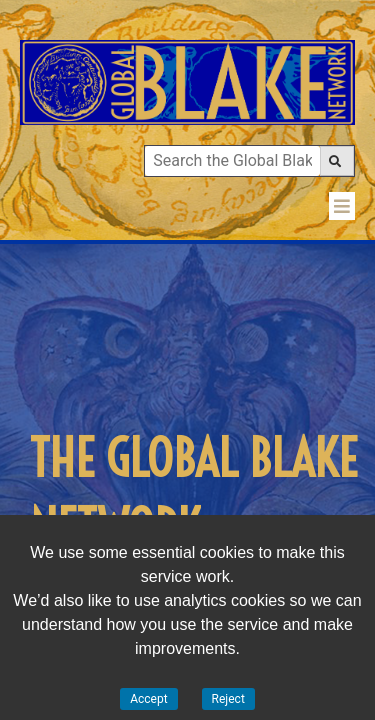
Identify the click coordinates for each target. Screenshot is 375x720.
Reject (228, 699)
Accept (148, 699)
